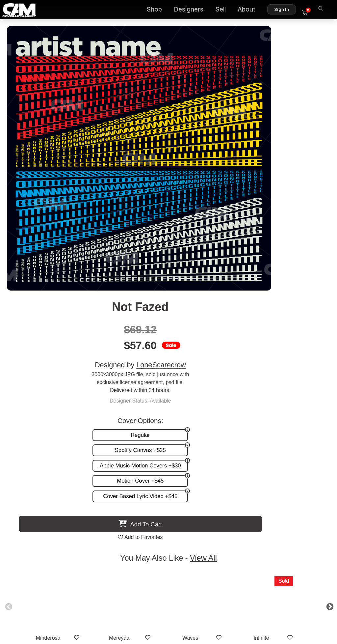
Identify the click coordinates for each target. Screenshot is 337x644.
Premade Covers (117, 500)
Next (315, 328)
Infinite (275, 361)
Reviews (229, 514)
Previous (22, 328)
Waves (204, 361)
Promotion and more (121, 521)
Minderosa (62, 361)
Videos (105, 527)
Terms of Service (189, 610)
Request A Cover (117, 514)
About (250, 10)
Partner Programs (219, 527)
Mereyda (133, 361)
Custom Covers (116, 507)
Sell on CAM (225, 521)
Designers (192, 10)
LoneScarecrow (274, 96)
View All (207, 281)
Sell (224, 10)
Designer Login (145, 610)
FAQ (234, 507)
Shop (158, 10)
